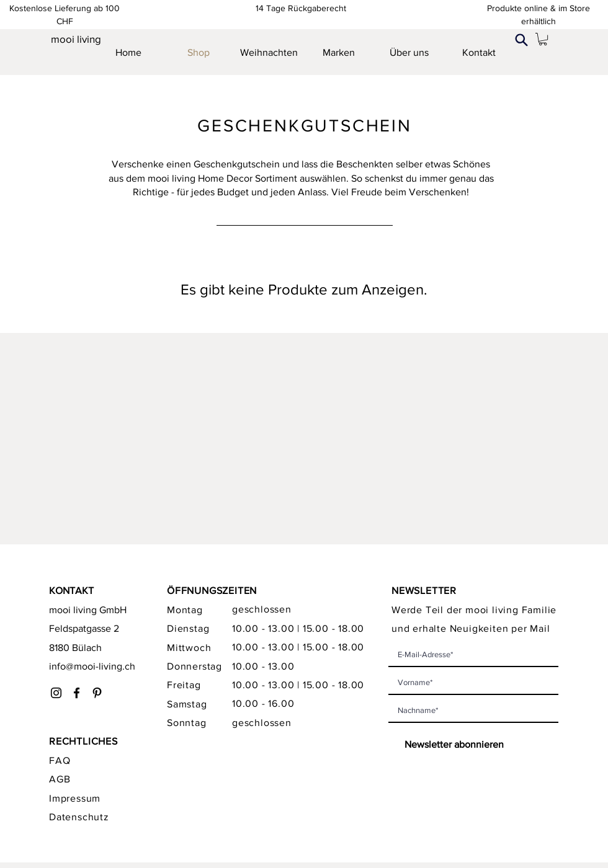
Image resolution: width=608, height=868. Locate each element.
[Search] (521, 40)
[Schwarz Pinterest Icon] (97, 693)
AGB (60, 779)
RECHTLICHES (83, 741)
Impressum (75, 798)
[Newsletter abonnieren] (448, 745)
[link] (543, 39)
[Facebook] (77, 693)
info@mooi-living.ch (92, 666)
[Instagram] (56, 693)
